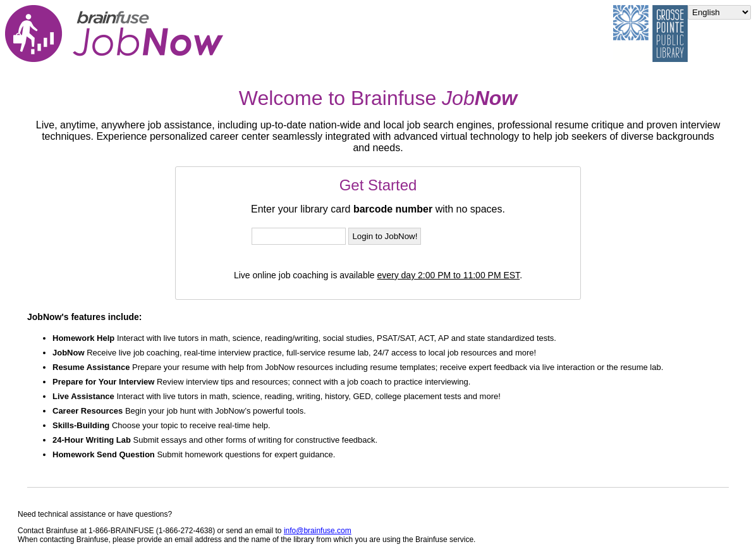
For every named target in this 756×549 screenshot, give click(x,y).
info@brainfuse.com (318, 531)
